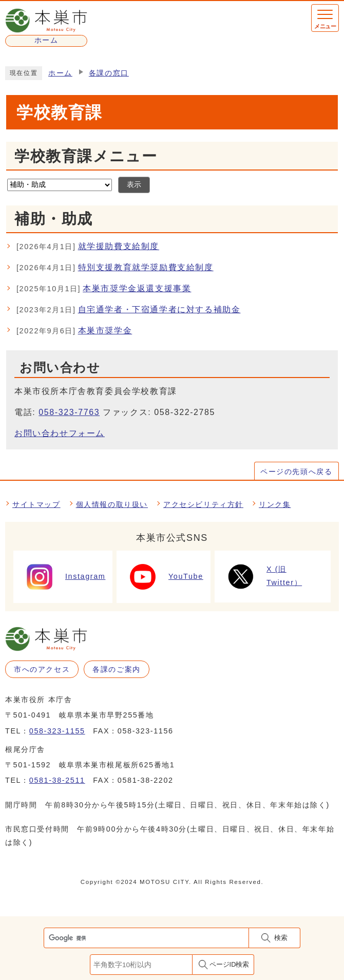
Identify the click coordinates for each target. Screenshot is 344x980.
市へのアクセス (42, 669)
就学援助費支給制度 (88, 247)
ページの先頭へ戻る (296, 472)
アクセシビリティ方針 (203, 504)
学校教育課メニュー (86, 156)
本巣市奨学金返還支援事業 (104, 289)
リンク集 (275, 504)
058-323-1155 (57, 731)
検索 (281, 938)
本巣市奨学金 (74, 331)
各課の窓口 (109, 73)
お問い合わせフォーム (60, 433)
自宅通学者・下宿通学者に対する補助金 (128, 310)
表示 (134, 185)
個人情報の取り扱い (112, 504)
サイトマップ (36, 504)
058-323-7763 (69, 412)
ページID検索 (230, 964)
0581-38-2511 (57, 780)
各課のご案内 (117, 669)
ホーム (60, 73)
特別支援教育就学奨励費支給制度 (115, 268)
